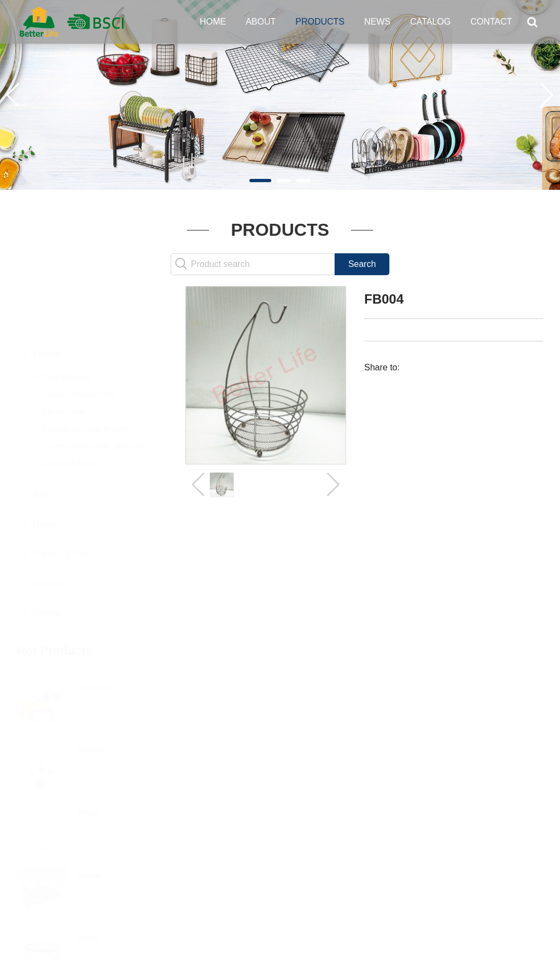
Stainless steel (69, 409)
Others (46, 559)
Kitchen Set (63, 358)
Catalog (430, 22)
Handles (49, 530)
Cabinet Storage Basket (85, 375)
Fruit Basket (66, 324)
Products (320, 22)
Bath (42, 441)
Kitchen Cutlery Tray (79, 341)
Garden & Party (63, 500)
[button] (260, 181)
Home (213, 22)
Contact (491, 22)
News (377, 22)
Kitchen (48, 300)
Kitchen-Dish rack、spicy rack (97, 392)
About (261, 22)
